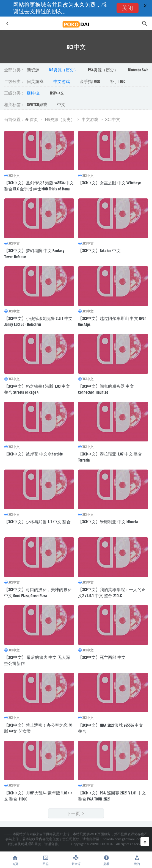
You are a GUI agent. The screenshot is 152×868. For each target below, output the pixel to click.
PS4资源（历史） (103, 70)
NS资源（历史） (64, 70)
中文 (61, 104)
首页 (34, 119)
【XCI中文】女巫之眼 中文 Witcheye (110, 183)
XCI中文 (34, 93)
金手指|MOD (90, 81)
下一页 (76, 813)
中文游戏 (62, 81)
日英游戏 (35, 81)
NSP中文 (57, 93)
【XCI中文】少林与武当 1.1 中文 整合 (37, 522)
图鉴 (46, 860)
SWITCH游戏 (37, 104)
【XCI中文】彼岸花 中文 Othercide (34, 454)
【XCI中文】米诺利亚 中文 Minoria (108, 522)
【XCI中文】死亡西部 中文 (102, 657)
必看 (107, 860)
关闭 (127, 8)
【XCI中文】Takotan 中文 (99, 250)
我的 (137, 860)
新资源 (33, 70)
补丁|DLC (118, 81)
